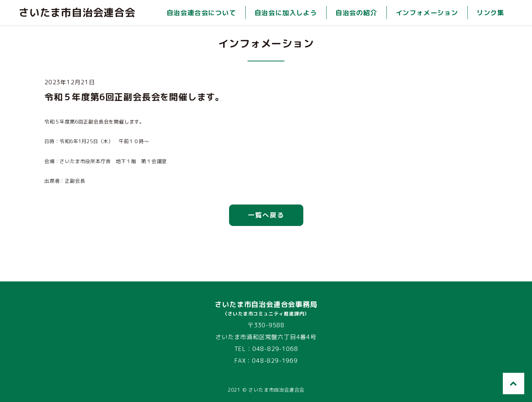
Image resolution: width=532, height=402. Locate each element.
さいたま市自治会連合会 (77, 13)
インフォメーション (427, 13)
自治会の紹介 (356, 13)
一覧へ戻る (266, 215)
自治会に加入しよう (286, 13)
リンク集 (490, 13)
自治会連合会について (201, 13)
